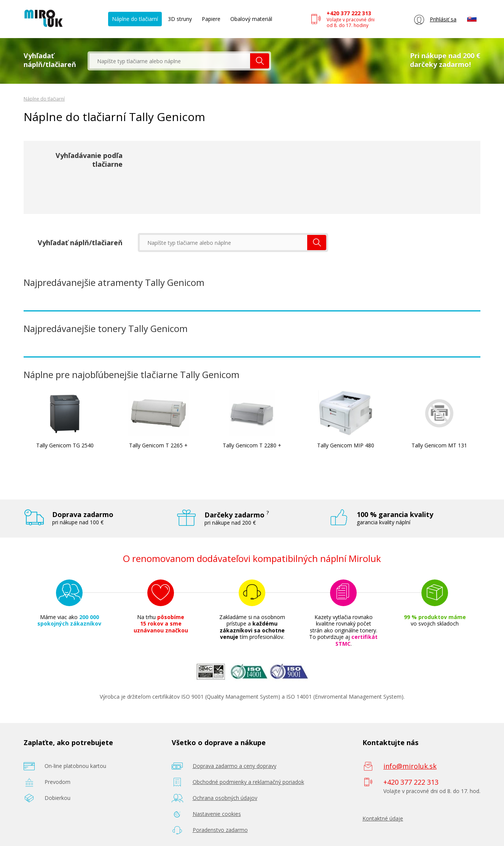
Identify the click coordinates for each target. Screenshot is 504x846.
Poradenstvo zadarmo (220, 830)
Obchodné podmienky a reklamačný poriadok (248, 782)
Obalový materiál (251, 19)
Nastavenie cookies (217, 814)
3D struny (180, 19)
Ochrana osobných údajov (225, 798)
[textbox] (170, 61)
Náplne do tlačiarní (135, 19)
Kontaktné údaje (383, 818)
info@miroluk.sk (410, 766)
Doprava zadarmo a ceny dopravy (234, 766)
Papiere (211, 19)
